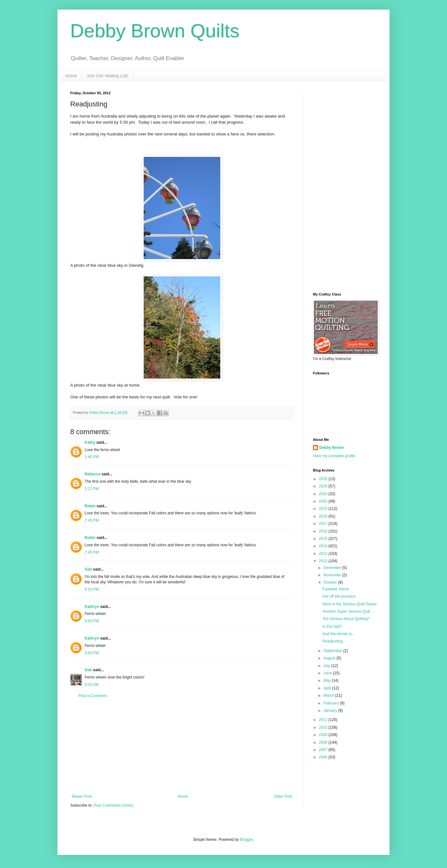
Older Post (283, 796)
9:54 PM (92, 621)
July (327, 666)
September (333, 651)
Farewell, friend (336, 589)
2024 (324, 494)
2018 (324, 516)
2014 (324, 546)
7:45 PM (92, 520)
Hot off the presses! (339, 596)
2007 (324, 750)
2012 (324, 561)
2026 (324, 479)
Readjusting (333, 641)
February (332, 703)
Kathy (90, 442)
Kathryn (92, 607)
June (328, 673)
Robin (90, 506)
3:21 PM (92, 489)
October (331, 582)
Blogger (246, 840)
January (331, 711)
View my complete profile (334, 456)
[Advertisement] (182, 746)
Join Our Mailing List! (107, 76)
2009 (324, 735)
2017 (324, 524)
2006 (324, 757)
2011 (324, 720)
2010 (324, 727)
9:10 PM (92, 589)
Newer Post (82, 796)
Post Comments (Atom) (114, 805)
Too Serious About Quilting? (346, 619)
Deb (88, 670)
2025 (324, 486)
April (328, 688)
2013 (324, 554)
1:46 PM (92, 457)
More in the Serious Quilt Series (349, 604)
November (333, 575)
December (333, 568)
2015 (324, 539)
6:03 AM (92, 685)
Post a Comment (92, 696)
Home (71, 76)
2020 (324, 501)
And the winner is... (339, 634)
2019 (324, 509)
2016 (324, 531)
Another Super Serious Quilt (346, 611)
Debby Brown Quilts (155, 31)
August (330, 658)
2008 (324, 742)
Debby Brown (332, 448)
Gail (88, 569)
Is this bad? (332, 626)
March (329, 695)
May (328, 680)
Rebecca (92, 474)
